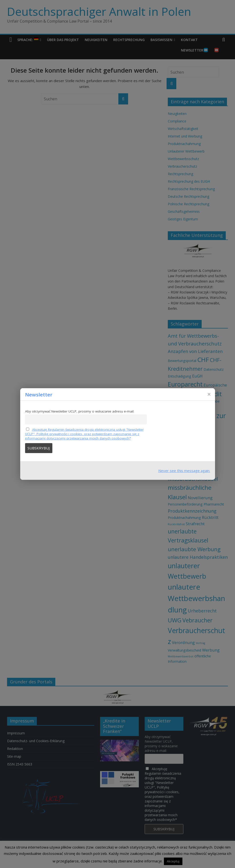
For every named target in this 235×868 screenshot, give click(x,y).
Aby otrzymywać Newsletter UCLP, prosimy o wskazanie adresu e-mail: (80, 411)
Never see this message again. (184, 471)
